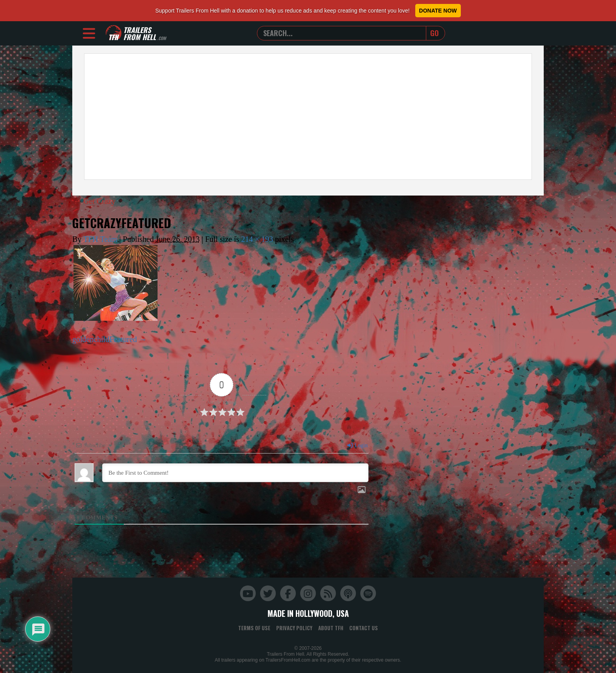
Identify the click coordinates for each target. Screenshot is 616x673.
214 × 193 (257, 239)
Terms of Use (254, 628)
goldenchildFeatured (104, 339)
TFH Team (100, 239)
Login (357, 445)
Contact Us (364, 628)
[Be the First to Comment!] (235, 473)
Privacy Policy (294, 628)
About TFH (331, 628)
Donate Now (438, 11)
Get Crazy (94, 201)
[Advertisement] (308, 117)
